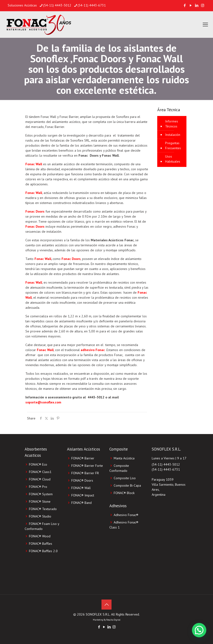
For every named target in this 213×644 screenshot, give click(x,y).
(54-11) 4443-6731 (166, 469)
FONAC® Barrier (83, 458)
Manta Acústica (124, 458)
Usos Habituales (173, 159)
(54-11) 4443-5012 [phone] (57, 5)
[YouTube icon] (191, 5)
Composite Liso (125, 478)
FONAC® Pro (38, 487)
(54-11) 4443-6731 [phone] (92, 5)
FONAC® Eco (38, 464)
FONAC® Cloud (40, 479)
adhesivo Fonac (93, 350)
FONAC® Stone (40, 501)
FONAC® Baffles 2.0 (43, 551)
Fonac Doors (35, 211)
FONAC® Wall (81, 488)
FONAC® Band (81, 503)
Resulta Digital (113, 620)
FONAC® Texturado (43, 509)
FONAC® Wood (40, 536)
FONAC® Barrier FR (85, 473)
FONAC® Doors (82, 480)
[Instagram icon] (203, 5)
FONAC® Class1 (40, 472)
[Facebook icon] (185, 5)
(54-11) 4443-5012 (166, 464)
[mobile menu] (205, 24)
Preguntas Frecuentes (173, 146)
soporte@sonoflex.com (43, 402)
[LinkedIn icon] (197, 5)
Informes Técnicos (172, 124)
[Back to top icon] (106, 605)
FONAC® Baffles (41, 544)
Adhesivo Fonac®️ (126, 515)
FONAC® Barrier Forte (87, 466)
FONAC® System (41, 494)
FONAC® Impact (83, 495)
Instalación (173, 135)
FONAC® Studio (40, 516)
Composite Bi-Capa (127, 485)
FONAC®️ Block (124, 493)
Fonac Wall (34, 164)
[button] (199, 630)
